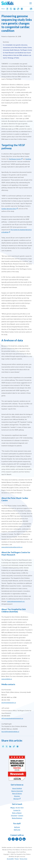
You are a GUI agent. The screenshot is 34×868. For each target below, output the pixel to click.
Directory (17, 796)
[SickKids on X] (17, 839)
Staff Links (17, 830)
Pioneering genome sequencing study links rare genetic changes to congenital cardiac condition (17, 23)
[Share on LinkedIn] (15, 9)
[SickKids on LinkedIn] (24, 839)
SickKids (28, 159)
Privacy (17, 859)
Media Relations (17, 818)
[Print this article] (22, 9)
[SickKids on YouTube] (20, 839)
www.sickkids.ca (7, 679)
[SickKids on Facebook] (13, 839)
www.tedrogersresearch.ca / (16, 601)
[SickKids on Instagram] (10, 839)
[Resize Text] (31, 9)
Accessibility (10, 859)
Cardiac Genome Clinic (9, 209)
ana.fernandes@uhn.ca (9, 703)
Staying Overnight (17, 791)
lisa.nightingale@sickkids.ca (10, 732)
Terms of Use (23, 859)
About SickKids (17, 788)
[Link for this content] (18, 9)
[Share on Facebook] (7, 9)
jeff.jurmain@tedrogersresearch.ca (12, 718)
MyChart (16, 799)
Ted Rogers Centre (15, 159)
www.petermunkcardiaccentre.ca (12, 547)
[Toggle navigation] (31, 3)
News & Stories (17, 794)
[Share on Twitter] (11, 9)
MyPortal (17, 827)
